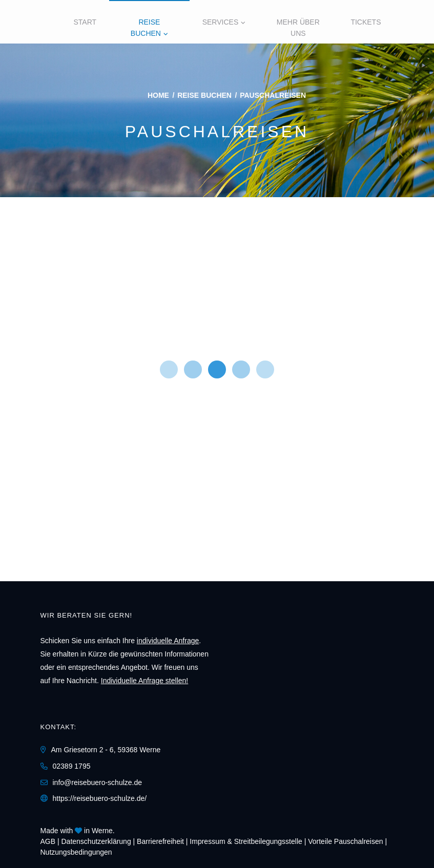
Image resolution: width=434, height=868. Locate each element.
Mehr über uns (298, 28)
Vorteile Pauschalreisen (345, 841)
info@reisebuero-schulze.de (98, 782)
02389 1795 (72, 766)
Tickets (366, 22)
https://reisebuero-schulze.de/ (100, 798)
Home (158, 95)
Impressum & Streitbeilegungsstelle (246, 841)
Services (221, 22)
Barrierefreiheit (160, 841)
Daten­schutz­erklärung (96, 841)
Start (85, 22)
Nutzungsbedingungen (76, 852)
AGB (48, 841)
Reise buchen (146, 28)
